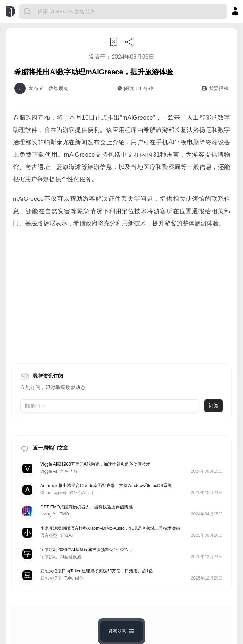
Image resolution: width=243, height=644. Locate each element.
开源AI (66, 535)
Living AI (48, 514)
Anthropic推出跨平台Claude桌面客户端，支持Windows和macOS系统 (106, 486)
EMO (64, 514)
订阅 (213, 406)
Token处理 (74, 578)
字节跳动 (49, 557)
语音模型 (49, 535)
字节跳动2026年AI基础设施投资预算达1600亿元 (86, 550)
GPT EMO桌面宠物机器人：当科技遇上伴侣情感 (86, 507)
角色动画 (68, 471)
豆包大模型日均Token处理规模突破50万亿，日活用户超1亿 (97, 571)
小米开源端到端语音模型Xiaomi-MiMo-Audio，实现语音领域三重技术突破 (110, 528)
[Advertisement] (121, 294)
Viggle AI (49, 471)
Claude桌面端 (53, 493)
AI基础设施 (71, 557)
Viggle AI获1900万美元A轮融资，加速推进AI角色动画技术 (95, 464)
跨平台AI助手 (82, 493)
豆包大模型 (51, 578)
